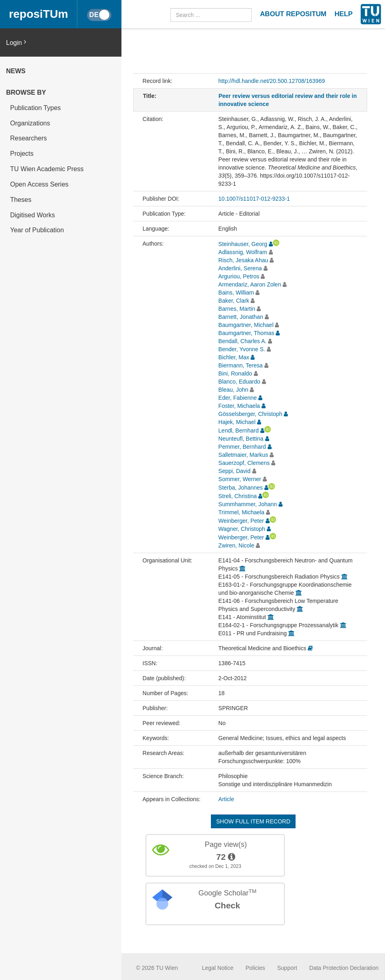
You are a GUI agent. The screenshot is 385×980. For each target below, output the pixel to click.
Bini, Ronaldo (235, 373)
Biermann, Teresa (240, 365)
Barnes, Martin (237, 309)
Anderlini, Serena (240, 268)
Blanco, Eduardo (239, 382)
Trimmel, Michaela (241, 512)
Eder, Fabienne (237, 398)
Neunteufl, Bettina (241, 439)
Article (226, 799)
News (16, 71)
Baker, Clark (234, 301)
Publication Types (35, 108)
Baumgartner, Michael (246, 325)
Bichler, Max (234, 357)
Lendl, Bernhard (238, 431)
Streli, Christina (237, 496)
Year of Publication (37, 230)
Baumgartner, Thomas (246, 333)
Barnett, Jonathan (241, 317)
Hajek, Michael (237, 422)
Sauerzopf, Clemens (244, 463)
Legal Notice (218, 968)
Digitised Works (33, 215)
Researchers (29, 138)
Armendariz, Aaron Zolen (250, 284)
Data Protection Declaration (344, 968)
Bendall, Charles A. (242, 341)
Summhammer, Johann (248, 504)
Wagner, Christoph (241, 529)
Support (287, 968)
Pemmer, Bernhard (242, 447)
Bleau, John (233, 390)
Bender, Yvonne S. (242, 349)
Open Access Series (39, 184)
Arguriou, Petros (239, 276)
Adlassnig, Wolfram (242, 252)
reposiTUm (38, 14)
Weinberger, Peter (241, 521)
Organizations (30, 123)
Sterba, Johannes (240, 488)
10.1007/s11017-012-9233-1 (254, 199)
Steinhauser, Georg (243, 244)
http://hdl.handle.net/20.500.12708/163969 (271, 81)
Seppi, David (234, 471)
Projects (22, 154)
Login (16, 42)
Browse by (26, 92)
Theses (21, 200)
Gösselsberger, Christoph (250, 414)
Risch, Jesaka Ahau (243, 260)
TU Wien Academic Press (47, 169)
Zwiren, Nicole (236, 545)
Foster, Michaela (239, 406)
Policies (255, 968)
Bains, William (236, 293)
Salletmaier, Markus (243, 455)
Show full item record (253, 821)
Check (227, 905)
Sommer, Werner (240, 479)
